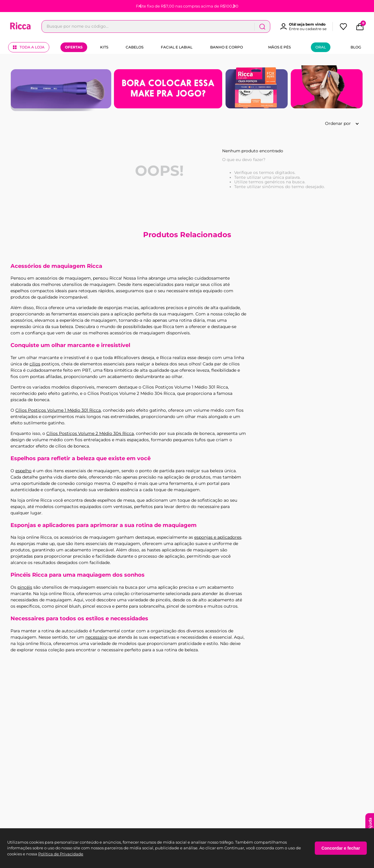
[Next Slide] (234, 6)
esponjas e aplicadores (218, 537)
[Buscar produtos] (315, 26)
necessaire (96, 637)
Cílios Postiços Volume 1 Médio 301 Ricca (58, 410)
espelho (23, 471)
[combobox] (182, 26)
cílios (35, 364)
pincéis (25, 587)
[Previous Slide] (140, 6)
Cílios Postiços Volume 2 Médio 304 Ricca (90, 433)
